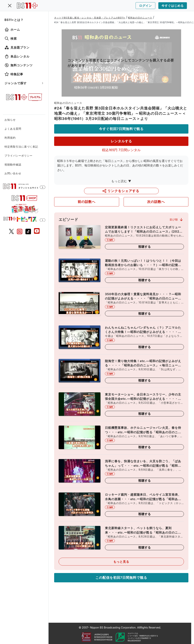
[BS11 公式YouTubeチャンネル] (37, 231)
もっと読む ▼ (121, 181)
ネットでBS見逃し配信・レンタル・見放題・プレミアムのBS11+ (90, 18)
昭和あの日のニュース (140, 18)
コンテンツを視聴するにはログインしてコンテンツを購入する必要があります (121, 63)
